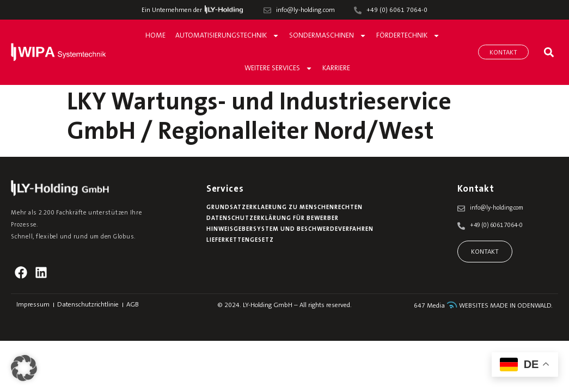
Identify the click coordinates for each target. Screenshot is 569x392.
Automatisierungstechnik (227, 36)
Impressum (33, 305)
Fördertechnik (408, 36)
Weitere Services (279, 68)
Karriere (336, 68)
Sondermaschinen (328, 36)
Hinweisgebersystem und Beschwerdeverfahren (290, 229)
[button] (549, 52)
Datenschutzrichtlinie (88, 305)
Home (155, 36)
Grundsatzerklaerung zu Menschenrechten (284, 208)
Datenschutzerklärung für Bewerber (273, 219)
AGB (133, 305)
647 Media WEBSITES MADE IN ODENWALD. (483, 306)
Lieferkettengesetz (240, 240)
